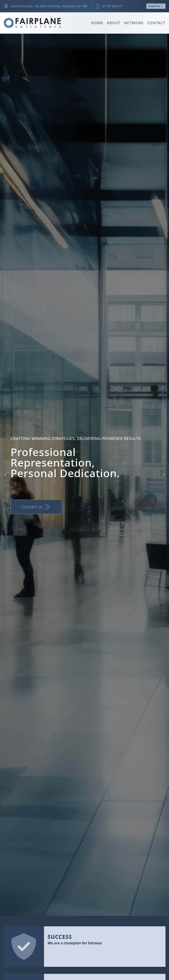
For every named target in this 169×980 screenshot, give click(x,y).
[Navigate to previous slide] (6, 475)
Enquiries (156, 6)
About (114, 23)
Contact (156, 23)
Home (97, 23)
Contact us (36, 507)
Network (134, 23)
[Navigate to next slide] (163, 475)
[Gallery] (84, 475)
